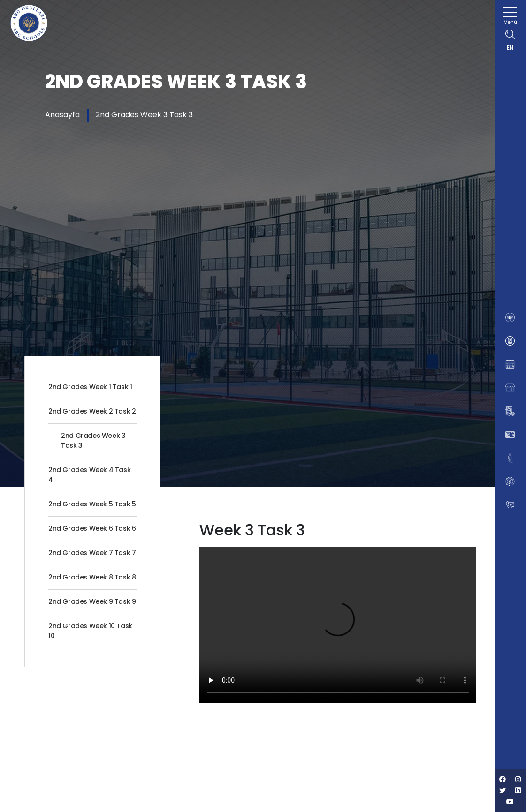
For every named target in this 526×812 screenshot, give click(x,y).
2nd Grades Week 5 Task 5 (92, 504)
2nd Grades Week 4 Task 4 (89, 475)
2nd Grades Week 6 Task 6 (92, 528)
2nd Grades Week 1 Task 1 (90, 387)
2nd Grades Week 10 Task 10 (90, 631)
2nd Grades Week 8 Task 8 (92, 577)
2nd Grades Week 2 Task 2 (92, 411)
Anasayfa (62, 115)
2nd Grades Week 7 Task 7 (92, 553)
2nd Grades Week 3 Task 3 (144, 115)
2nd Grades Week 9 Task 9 (92, 601)
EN (510, 48)
